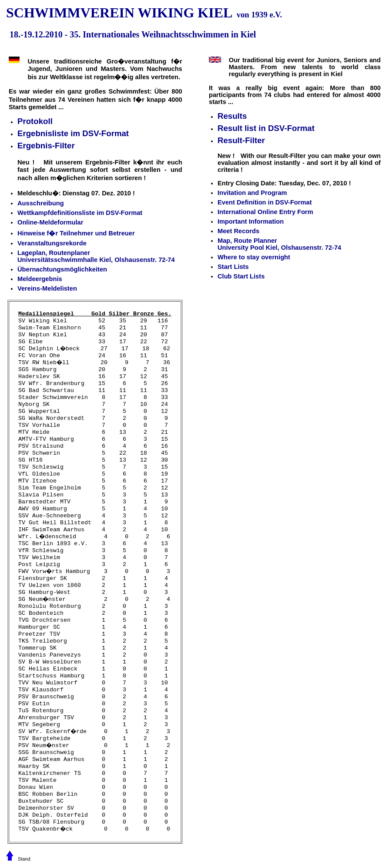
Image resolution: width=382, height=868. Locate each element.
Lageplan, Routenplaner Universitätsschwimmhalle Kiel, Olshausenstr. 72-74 (96, 256)
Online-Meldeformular (50, 222)
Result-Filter (241, 140)
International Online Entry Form (265, 212)
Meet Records (238, 231)
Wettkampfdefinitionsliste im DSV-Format (80, 213)
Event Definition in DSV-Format (265, 202)
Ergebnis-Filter (46, 146)
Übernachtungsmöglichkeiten (62, 269)
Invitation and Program (252, 193)
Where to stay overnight (254, 257)
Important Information (251, 221)
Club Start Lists (241, 276)
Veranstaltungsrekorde (52, 243)
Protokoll (35, 121)
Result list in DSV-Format (266, 128)
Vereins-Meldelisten (47, 288)
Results (232, 116)
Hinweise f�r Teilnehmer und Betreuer (76, 233)
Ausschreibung (41, 203)
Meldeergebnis (40, 279)
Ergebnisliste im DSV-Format (73, 133)
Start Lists (233, 267)
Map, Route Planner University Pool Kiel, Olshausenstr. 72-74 (279, 244)
